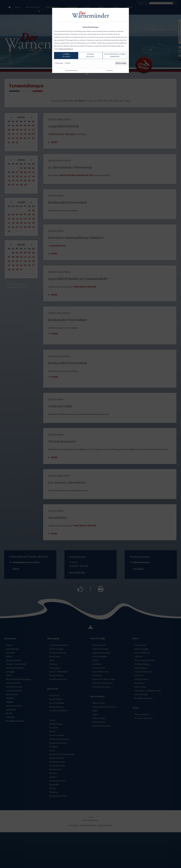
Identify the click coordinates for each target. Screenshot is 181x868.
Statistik (67, 68)
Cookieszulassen (64, 59)
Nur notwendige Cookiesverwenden (116, 59)
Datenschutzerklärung (66, 51)
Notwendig (59, 68)
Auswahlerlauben (89, 59)
